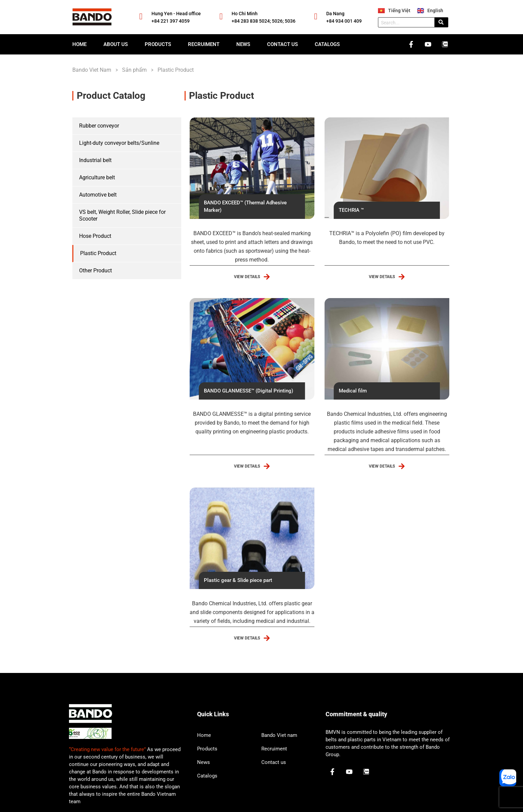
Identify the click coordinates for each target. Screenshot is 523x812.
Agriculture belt (97, 177)
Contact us (282, 44)
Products (158, 44)
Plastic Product (98, 253)
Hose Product (95, 236)
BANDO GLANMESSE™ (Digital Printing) (248, 391)
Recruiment (204, 44)
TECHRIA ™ (351, 210)
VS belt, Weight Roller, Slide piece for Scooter (122, 215)
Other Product (96, 270)
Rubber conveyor (99, 126)
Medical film (353, 391)
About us (116, 44)
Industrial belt (95, 160)
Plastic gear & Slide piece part (238, 580)
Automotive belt (98, 195)
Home (79, 44)
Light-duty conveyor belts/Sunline (119, 143)
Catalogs (327, 44)
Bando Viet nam (279, 735)
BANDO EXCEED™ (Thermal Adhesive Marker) (245, 206)
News (243, 44)
